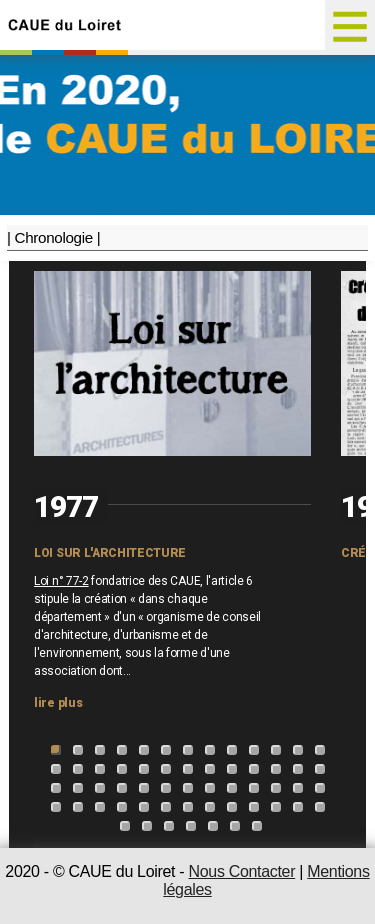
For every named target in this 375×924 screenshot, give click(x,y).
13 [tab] (320, 750)
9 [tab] (232, 750)
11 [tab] (276, 750)
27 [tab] (56, 788)
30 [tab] (122, 788)
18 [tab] (144, 769)
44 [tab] (144, 807)
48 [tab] (232, 807)
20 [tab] (188, 769)
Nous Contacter (241, 871)
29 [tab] (100, 788)
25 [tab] (298, 769)
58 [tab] (235, 826)
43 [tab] (122, 807)
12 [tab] (298, 750)
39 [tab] (320, 788)
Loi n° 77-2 (61, 581)
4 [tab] (122, 750)
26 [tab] (320, 769)
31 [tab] (144, 788)
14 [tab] (56, 769)
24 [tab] (276, 769)
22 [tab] (232, 769)
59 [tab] (257, 826)
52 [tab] (320, 807)
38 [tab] (298, 788)
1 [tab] (56, 750)
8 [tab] (210, 750)
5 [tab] (144, 750)
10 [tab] (254, 750)
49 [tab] (254, 807)
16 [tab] (100, 769)
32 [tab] (166, 788)
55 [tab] (169, 826)
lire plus (58, 703)
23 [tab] (254, 769)
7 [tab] (188, 750)
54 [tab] (147, 826)
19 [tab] (166, 769)
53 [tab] (125, 826)
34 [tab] (210, 788)
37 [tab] (276, 788)
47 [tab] (210, 807)
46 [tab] (188, 807)
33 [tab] (188, 788)
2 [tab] (78, 750)
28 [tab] (78, 788)
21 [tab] (210, 769)
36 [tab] (254, 788)
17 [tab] (122, 769)
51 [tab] (298, 807)
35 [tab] (232, 788)
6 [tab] (166, 750)
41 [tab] (78, 807)
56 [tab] (191, 826)
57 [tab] (213, 826)
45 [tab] (166, 807)
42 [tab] (100, 807)
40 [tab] (56, 807)
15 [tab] (78, 769)
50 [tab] (276, 807)
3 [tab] (100, 750)
